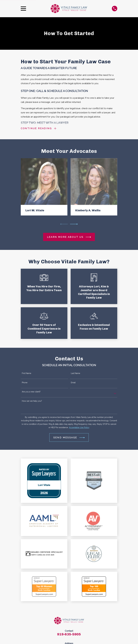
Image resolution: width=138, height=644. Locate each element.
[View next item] (74, 224)
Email (73, 383)
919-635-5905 (69, 634)
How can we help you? (32, 401)
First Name (26, 373)
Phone (25, 383)
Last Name (75, 373)
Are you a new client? (31, 392)
